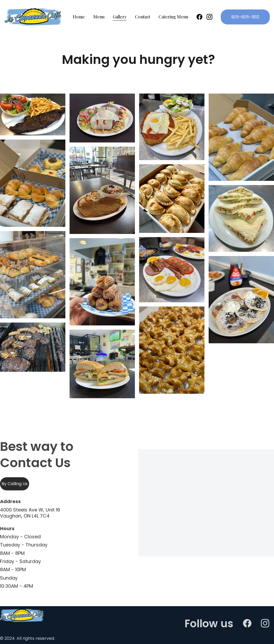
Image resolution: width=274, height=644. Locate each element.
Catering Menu (173, 17)
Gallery (120, 17)
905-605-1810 (245, 17)
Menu (99, 17)
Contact (143, 17)
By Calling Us (15, 485)
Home (79, 17)
